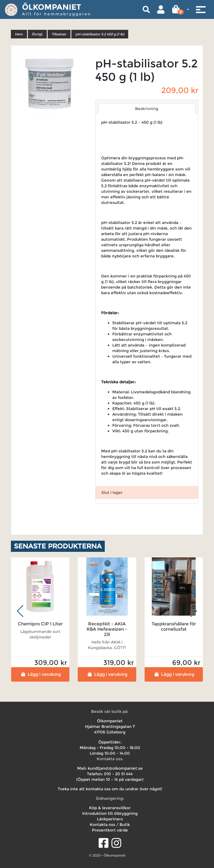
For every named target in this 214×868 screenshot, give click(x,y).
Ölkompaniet (52, 7)
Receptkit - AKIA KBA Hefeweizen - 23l (107, 629)
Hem (19, 34)
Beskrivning (147, 109)
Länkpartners (110, 819)
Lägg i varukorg (40, 674)
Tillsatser (59, 34)
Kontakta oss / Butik (110, 825)
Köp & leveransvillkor (110, 808)
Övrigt (37, 34)
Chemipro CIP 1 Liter (40, 624)
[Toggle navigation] (201, 9)
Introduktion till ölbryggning (110, 813)
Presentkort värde (110, 830)
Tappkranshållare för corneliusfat (174, 626)
